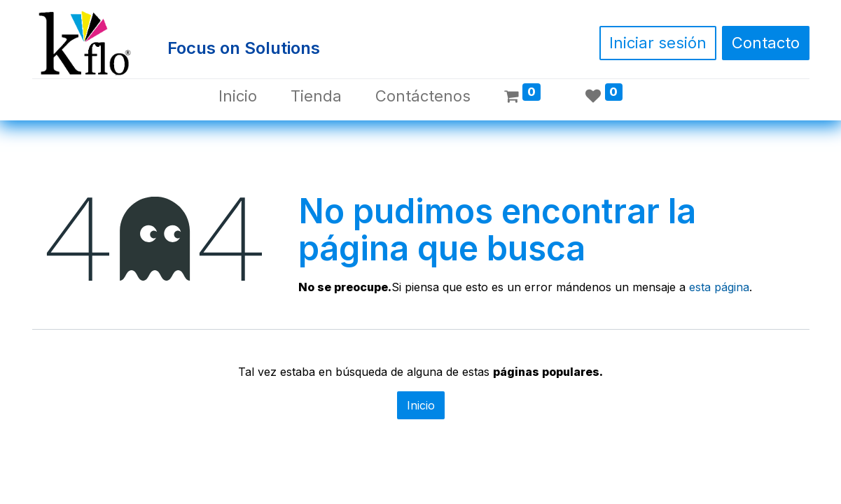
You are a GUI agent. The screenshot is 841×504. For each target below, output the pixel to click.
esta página (719, 287)
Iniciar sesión (658, 43)
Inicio (421, 405)
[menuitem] (238, 96)
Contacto (766, 43)
